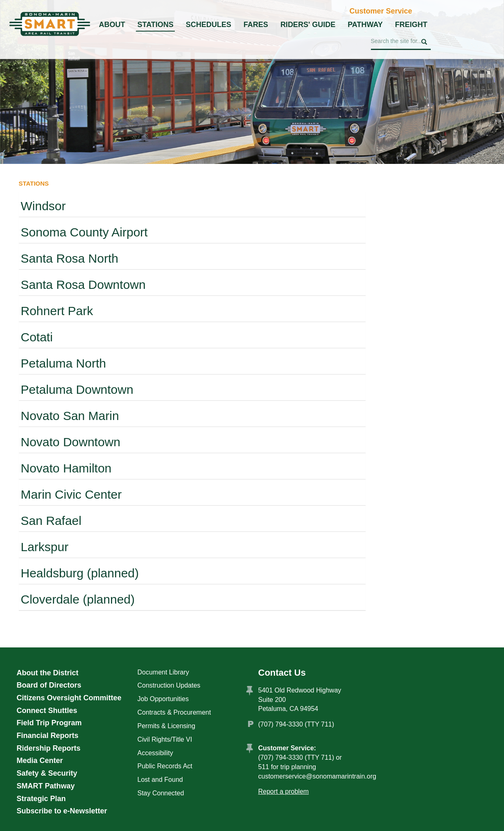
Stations (156, 25)
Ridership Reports (49, 748)
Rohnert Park (57, 311)
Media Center (40, 761)
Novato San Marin (70, 416)
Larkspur (45, 547)
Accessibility (155, 753)
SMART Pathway (46, 786)
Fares (256, 25)
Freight (411, 25)
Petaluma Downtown (77, 389)
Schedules (209, 25)
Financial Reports (48, 736)
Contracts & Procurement (174, 712)
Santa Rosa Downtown (83, 285)
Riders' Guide (308, 25)
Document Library (163, 672)
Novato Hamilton (66, 468)
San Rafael (51, 521)
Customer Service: (287, 748)
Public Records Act (165, 766)
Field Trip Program (49, 723)
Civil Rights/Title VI (165, 739)
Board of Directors (49, 685)
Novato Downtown (71, 442)
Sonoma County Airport (84, 232)
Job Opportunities (163, 699)
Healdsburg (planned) (80, 573)
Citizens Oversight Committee (69, 698)
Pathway (365, 25)
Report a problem (284, 791)
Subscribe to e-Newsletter (62, 811)
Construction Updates (169, 685)
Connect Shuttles (47, 711)
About (112, 25)
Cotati (37, 337)
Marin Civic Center (71, 494)
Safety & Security (47, 773)
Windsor (43, 206)
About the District (48, 673)
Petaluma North (63, 363)
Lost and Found (160, 780)
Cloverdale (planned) (78, 599)
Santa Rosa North (70, 258)
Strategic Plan (41, 799)
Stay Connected (161, 793)
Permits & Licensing (166, 726)
